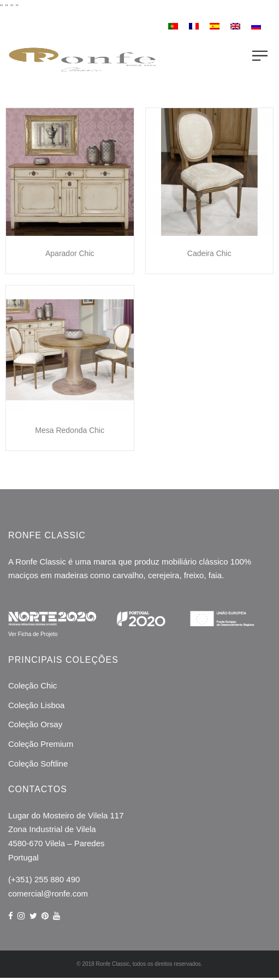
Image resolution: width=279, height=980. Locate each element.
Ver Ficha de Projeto (33, 634)
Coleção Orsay (35, 724)
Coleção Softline (38, 764)
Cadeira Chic (209, 253)
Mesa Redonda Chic (70, 430)
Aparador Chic (70, 253)
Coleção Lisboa (36, 705)
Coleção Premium (41, 744)
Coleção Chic (32, 685)
